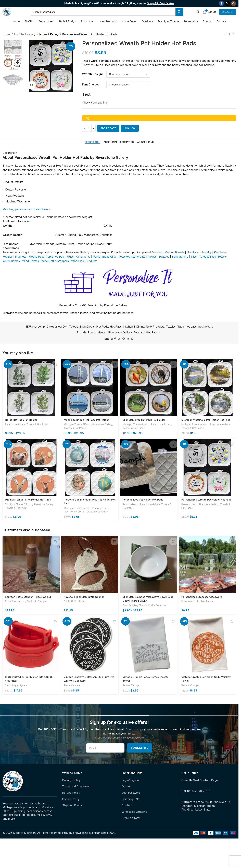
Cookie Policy (71, 809)
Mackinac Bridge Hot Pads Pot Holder (88, 426)
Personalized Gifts (104, 264)
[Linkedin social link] (128, 347)
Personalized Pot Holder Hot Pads (145, 510)
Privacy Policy (71, 790)
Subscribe (139, 758)
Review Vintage (73, 695)
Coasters (157, 260)
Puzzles (164, 264)
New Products (155, 334)
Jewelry (206, 260)
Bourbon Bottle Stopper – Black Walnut (30, 606)
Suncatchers (180, 264)
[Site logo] (10, 16)
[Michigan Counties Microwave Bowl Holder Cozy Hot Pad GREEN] (149, 575)
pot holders (206, 334)
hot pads (191, 334)
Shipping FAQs (131, 809)
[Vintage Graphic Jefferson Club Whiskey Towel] (208, 655)
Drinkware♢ (190, 611)
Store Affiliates (131, 828)
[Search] (110, 16)
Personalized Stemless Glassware (204, 606)
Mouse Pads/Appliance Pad (46, 264)
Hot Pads (193, 260)
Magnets (21, 264)
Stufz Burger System (17, 695)
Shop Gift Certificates (161, 3)
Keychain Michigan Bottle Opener (86, 606)
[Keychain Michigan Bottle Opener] (90, 575)
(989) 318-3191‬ (201, 801)
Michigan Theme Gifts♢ (79, 431)
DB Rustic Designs (39, 611)
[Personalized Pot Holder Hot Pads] (149, 479)
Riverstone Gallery (120, 340)
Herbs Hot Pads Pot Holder (22, 426)
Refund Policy (71, 803)
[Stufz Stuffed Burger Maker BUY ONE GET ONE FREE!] (30, 655)
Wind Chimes (31, 269)
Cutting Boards (175, 260)
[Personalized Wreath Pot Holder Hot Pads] (208, 479)
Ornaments (83, 264)
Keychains (220, 260)
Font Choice (90, 92)
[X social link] (227, 4)
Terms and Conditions (76, 796)
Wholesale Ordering (134, 821)
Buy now (130, 136)
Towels (222, 264)
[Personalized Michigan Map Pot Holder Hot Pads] (90, 479)
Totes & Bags (207, 264)
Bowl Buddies (131, 615)
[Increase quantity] (93, 136)
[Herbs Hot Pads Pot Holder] (30, 395)
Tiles (194, 264)
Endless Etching (208, 611)
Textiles (171, 334)
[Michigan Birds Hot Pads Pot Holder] (149, 395)
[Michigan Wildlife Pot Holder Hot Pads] (30, 479)
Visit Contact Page (205, 790)
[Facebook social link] (221, 4)
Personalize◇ (97, 340)
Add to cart (108, 136)
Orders (126, 796)
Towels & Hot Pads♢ (148, 340)
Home (6, 42)
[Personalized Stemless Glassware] (208, 575)
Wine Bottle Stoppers (55, 269)
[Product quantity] (89, 136)
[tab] (93, 150)
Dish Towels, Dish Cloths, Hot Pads (85, 334)
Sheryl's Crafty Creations (155, 615)
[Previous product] (226, 42)
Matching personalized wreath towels (27, 217)
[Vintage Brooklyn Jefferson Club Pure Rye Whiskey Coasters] (90, 655)
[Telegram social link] (132, 347)
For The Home (23, 42)
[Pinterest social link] (124, 347)
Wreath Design (92, 82)
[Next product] (234, 42)
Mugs (70, 264)
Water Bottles (11, 269)
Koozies (8, 264)
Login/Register (131, 790)
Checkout (228, 16)
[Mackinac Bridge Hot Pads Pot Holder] (90, 395)
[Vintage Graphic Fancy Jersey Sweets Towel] (149, 655)
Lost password (131, 803)
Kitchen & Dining (47, 42)
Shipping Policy (72, 815)
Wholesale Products (84, 269)
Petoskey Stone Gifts (132, 264)
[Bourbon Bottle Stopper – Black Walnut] (30, 575)
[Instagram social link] (233, 4)
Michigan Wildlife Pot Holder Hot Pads (29, 510)
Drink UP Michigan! (75, 611)
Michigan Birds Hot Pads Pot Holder (146, 426)
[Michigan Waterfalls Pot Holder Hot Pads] (208, 395)
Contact (127, 815)
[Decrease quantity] (84, 136)
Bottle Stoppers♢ (16, 611)
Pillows (152, 264)
